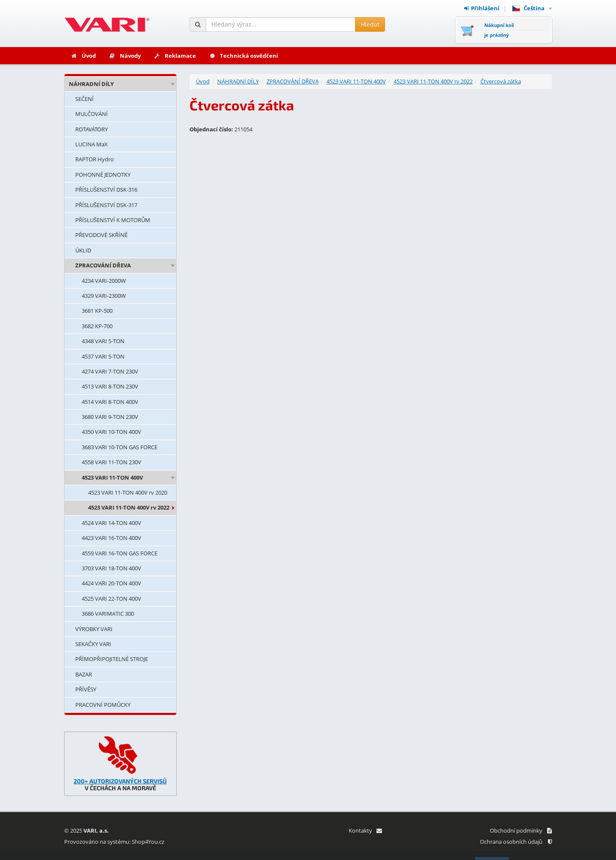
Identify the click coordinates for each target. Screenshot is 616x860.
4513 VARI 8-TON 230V (110, 386)
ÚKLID (83, 250)
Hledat (370, 24)
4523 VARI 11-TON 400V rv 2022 (129, 507)
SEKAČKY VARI (93, 644)
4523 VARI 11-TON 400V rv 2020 (128, 492)
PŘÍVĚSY (86, 689)
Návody (125, 56)
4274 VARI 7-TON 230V (110, 371)
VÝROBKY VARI (94, 629)
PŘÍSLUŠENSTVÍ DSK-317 (106, 205)
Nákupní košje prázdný (499, 30)
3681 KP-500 (97, 311)
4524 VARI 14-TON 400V (111, 523)
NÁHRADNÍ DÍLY (91, 84)
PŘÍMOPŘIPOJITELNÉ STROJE (112, 659)
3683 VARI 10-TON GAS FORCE (120, 447)
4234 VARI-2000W (104, 281)
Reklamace (175, 56)
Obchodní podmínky (521, 830)
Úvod (83, 56)
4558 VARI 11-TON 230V (111, 462)
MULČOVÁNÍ (92, 114)
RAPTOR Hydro (95, 159)
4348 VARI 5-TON (103, 341)
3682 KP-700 (97, 326)
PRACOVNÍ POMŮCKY (103, 705)
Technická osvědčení (243, 56)
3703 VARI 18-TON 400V (111, 568)
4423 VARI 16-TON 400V (111, 538)
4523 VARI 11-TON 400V (112, 477)
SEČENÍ (84, 99)
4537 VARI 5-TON (103, 356)
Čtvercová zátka (501, 81)
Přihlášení (482, 8)
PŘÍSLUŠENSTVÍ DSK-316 (106, 190)
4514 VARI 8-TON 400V (110, 402)
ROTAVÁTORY (92, 129)
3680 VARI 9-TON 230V (110, 417)
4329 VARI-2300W (104, 296)
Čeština (532, 8)
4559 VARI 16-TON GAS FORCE (120, 553)
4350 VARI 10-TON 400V (111, 432)
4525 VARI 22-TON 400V (111, 599)
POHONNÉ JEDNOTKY (103, 175)
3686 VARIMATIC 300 (108, 614)
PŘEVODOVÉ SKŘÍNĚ (101, 235)
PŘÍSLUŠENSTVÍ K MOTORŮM (113, 220)
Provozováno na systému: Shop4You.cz (114, 842)
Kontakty (365, 830)
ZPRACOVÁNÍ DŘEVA (103, 265)
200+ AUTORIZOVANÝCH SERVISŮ (120, 781)
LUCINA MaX (92, 144)
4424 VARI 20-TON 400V (111, 583)
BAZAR (84, 674)
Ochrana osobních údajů (516, 842)
